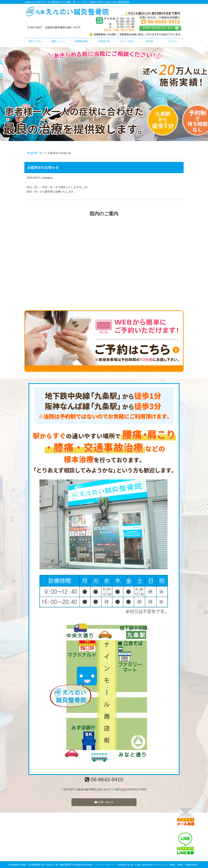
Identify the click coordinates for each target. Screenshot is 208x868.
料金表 (150, 41)
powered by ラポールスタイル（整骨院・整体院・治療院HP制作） (171, 865)
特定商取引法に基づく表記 (129, 865)
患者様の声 (104, 41)
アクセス (172, 41)
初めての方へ (36, 41)
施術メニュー (58, 41)
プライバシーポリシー (105, 865)
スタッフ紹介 (127, 41)
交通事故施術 (81, 41)
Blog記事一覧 (35, 153)
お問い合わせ (104, 802)
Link (113, 789)
